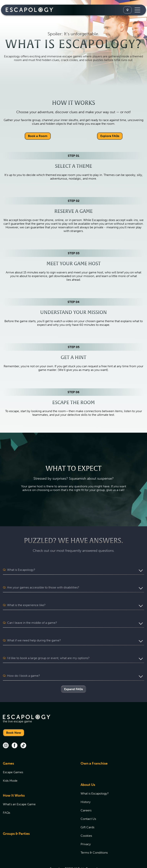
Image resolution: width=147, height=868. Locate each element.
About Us (88, 770)
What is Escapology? (95, 779)
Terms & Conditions (94, 838)
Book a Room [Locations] (38, 136)
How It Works (14, 781)
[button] (73, 570)
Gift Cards (87, 813)
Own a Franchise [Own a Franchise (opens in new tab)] (94, 749)
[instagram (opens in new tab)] (6, 731)
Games (8, 749)
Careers (86, 796)
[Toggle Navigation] (137, 10)
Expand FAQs (73, 675)
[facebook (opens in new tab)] (15, 731)
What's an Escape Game (19, 790)
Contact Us (88, 804)
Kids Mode (10, 766)
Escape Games (13, 758)
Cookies (86, 821)
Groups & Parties (16, 819)
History (86, 787)
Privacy (86, 830)
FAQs (7, 798)
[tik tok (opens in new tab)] (23, 731)
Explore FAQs (110, 136)
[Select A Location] (127, 10)
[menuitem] (37, 760)
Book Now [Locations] (14, 718)
